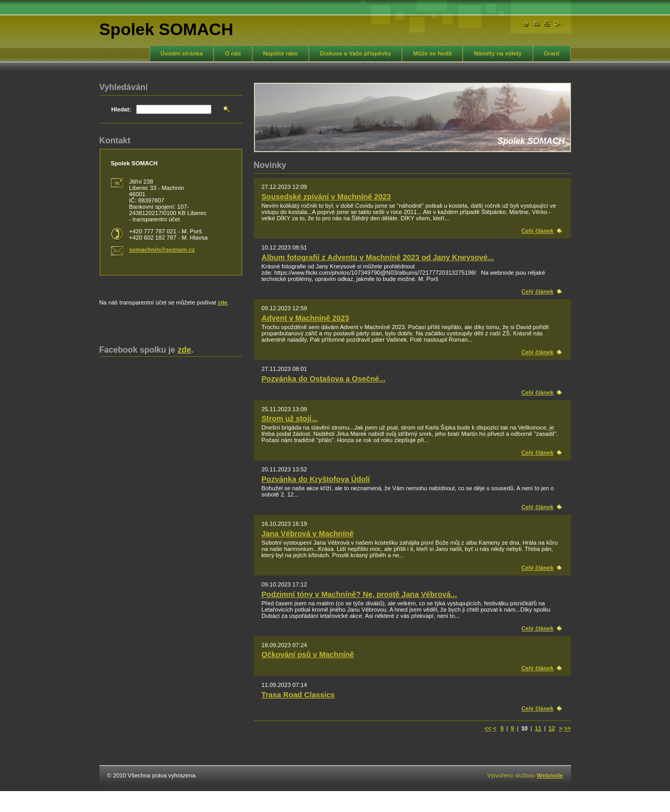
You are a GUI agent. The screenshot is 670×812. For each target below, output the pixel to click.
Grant (552, 53)
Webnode (550, 775)
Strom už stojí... (290, 419)
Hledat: (121, 109)
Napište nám (281, 53)
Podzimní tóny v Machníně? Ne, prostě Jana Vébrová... (359, 594)
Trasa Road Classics (298, 695)
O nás (233, 53)
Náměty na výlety (498, 53)
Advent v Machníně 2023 (305, 318)
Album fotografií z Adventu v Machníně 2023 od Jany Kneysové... (378, 257)
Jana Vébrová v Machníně (308, 534)
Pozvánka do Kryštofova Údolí (316, 479)
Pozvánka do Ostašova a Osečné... (324, 379)
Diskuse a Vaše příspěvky (355, 53)
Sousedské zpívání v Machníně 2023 (326, 197)
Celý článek (538, 231)
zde (223, 302)
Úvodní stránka (182, 53)
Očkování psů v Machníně (308, 655)
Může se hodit (432, 53)
